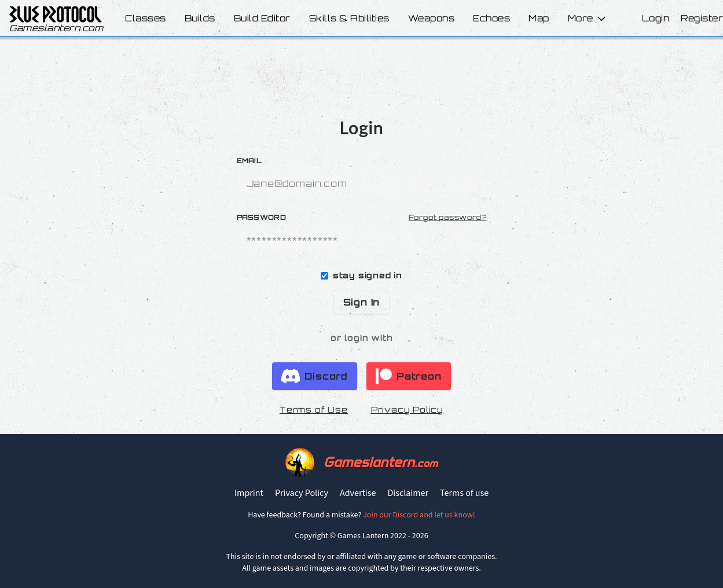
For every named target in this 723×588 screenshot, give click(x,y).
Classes (146, 18)
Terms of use (464, 493)
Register (702, 18)
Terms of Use (314, 409)
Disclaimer (408, 493)
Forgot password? (448, 217)
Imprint (249, 493)
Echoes (491, 18)
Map (539, 18)
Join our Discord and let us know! (419, 515)
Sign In (362, 302)
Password (261, 217)
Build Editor (262, 18)
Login (656, 18)
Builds (200, 18)
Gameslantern (381, 462)
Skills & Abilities (349, 18)
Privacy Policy (407, 409)
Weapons (432, 18)
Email (249, 161)
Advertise (358, 493)
